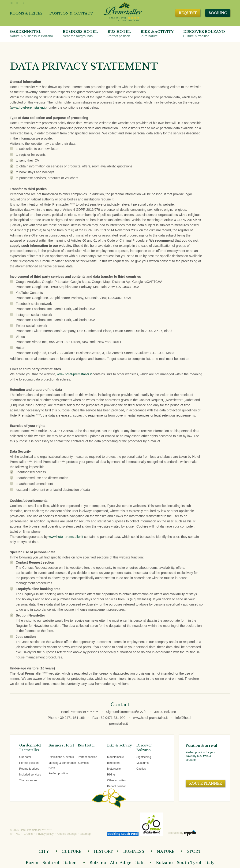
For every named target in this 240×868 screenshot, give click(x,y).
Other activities (116, 780)
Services (83, 763)
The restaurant (28, 780)
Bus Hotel (119, 34)
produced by (182, 833)
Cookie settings (67, 834)
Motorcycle (114, 769)
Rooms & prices (26, 13)
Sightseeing (144, 757)
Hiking (111, 775)
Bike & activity (157, 34)
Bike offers (114, 763)
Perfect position (29, 763)
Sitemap (86, 834)
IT (17, 3)
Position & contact (71, 13)
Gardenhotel (31, 34)
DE (12, 3)
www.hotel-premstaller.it (28, 107)
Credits (28, 834)
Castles (141, 769)
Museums (142, 763)
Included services (30, 775)
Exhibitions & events (61, 757)
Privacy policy (45, 834)
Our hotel (25, 757)
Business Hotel (80, 34)
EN (23, 3)
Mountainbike (115, 757)
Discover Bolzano (204, 34)
